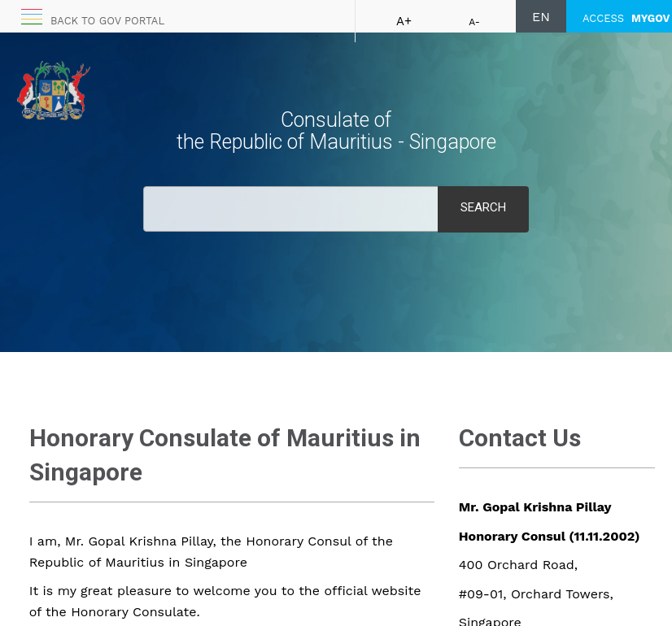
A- (474, 22)
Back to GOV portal (107, 21)
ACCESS (626, 18)
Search (483, 207)
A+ (404, 21)
